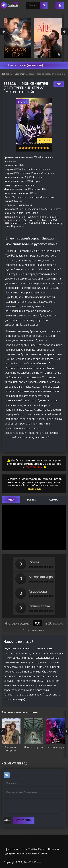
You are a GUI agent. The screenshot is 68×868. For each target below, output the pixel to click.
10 (48, 148)
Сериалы (19, 74)
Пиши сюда (34, 489)
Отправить (24, 820)
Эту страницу (33, 467)
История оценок (35, 630)
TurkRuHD (7, 74)
